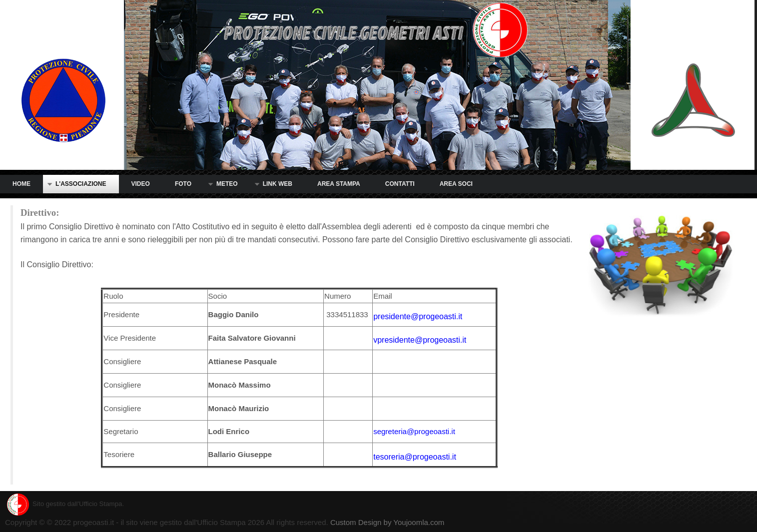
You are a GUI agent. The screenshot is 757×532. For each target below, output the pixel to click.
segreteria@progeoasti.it (414, 431)
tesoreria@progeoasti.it (415, 457)
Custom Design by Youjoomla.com (387, 522)
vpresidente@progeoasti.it (420, 340)
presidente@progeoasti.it (418, 316)
